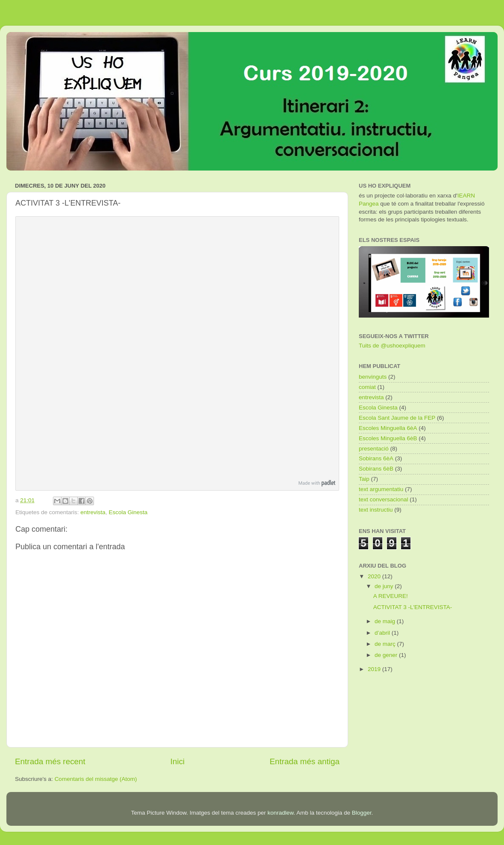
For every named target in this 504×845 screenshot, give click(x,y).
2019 (375, 669)
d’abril (383, 633)
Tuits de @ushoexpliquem (392, 346)
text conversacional (384, 499)
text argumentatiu (381, 489)
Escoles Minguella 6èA (388, 428)
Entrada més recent (50, 761)
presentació (374, 449)
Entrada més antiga (305, 761)
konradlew (280, 813)
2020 (375, 576)
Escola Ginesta (128, 512)
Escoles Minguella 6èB (388, 438)
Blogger (362, 813)
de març (386, 644)
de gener (387, 655)
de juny (385, 586)
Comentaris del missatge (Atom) (96, 779)
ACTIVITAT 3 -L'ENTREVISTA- (413, 607)
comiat (367, 387)
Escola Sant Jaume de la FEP (397, 418)
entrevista (93, 512)
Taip (364, 479)
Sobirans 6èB (376, 469)
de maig (386, 621)
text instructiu (376, 510)
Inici (178, 761)
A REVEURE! (391, 596)
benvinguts (373, 377)
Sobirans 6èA (376, 458)
